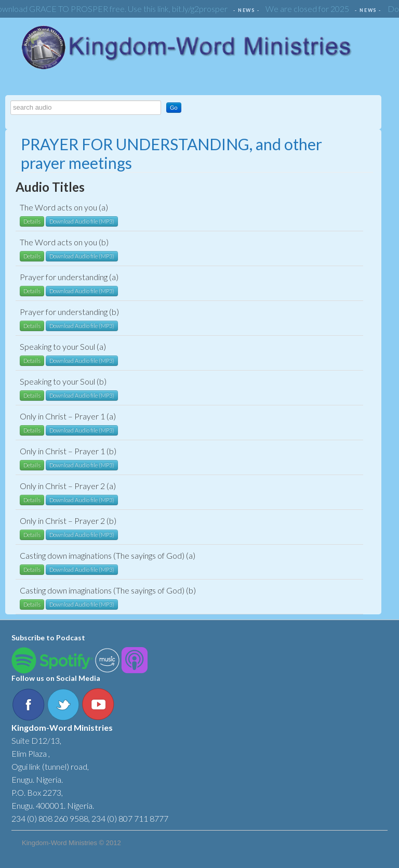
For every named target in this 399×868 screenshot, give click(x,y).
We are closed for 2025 (309, 9)
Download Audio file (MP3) (82, 221)
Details (32, 221)
